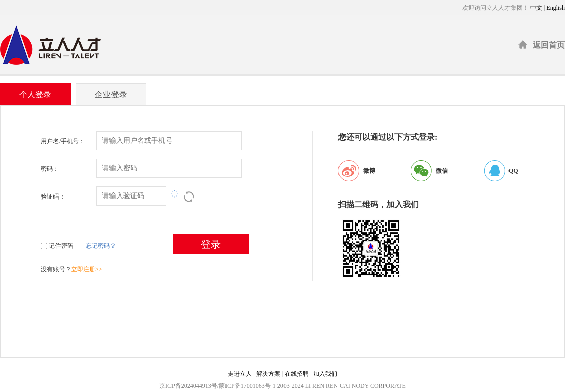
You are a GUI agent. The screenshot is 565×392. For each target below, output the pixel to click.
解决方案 (268, 374)
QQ (513, 171)
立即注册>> (87, 269)
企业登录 (111, 94)
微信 (442, 171)
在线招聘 (297, 374)
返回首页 (549, 45)
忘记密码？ (101, 246)
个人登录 (35, 94)
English (556, 8)
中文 (536, 8)
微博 (369, 171)
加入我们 (325, 374)
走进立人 (240, 374)
